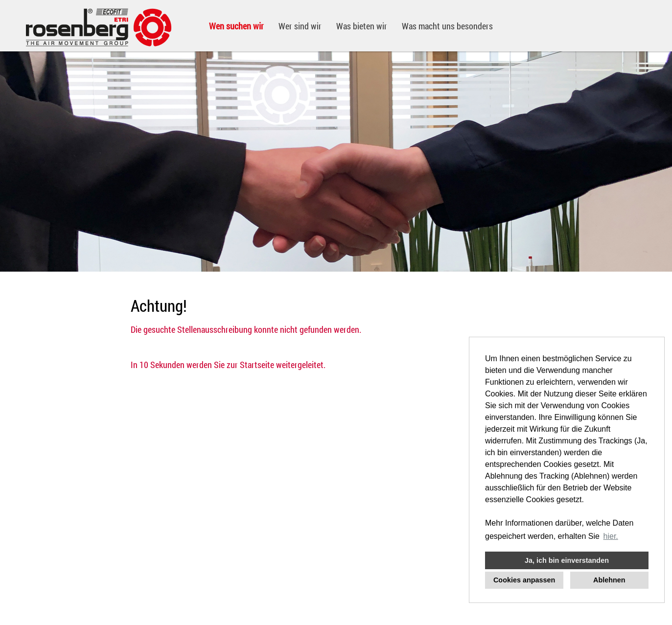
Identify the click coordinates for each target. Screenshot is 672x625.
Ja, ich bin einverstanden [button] (567, 560)
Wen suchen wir (236, 26)
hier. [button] (611, 536)
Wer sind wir (300, 26)
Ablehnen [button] (609, 580)
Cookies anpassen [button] (524, 580)
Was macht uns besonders (447, 26)
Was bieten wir (362, 26)
